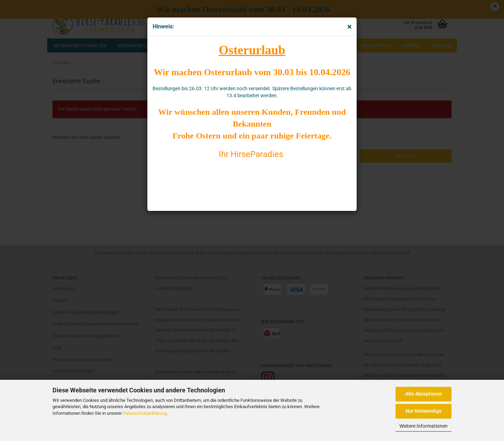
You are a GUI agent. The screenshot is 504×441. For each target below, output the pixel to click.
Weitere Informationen (423, 426)
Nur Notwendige (424, 411)
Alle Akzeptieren (424, 394)
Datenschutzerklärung (145, 413)
